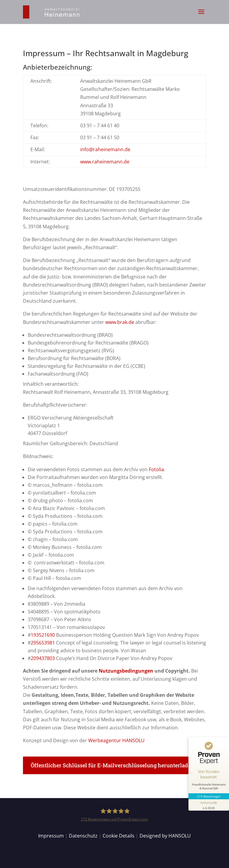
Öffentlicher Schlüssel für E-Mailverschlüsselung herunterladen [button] (113, 765)
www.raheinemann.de (105, 162)
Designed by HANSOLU (165, 836)
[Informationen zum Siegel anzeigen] (209, 805)
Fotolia (156, 469)
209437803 (43, 658)
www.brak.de (120, 322)
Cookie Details (119, 836)
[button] (201, 16)
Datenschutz (83, 836)
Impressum (51, 836)
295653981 (43, 643)
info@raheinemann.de (105, 149)
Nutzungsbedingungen (126, 671)
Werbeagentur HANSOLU (116, 740)
